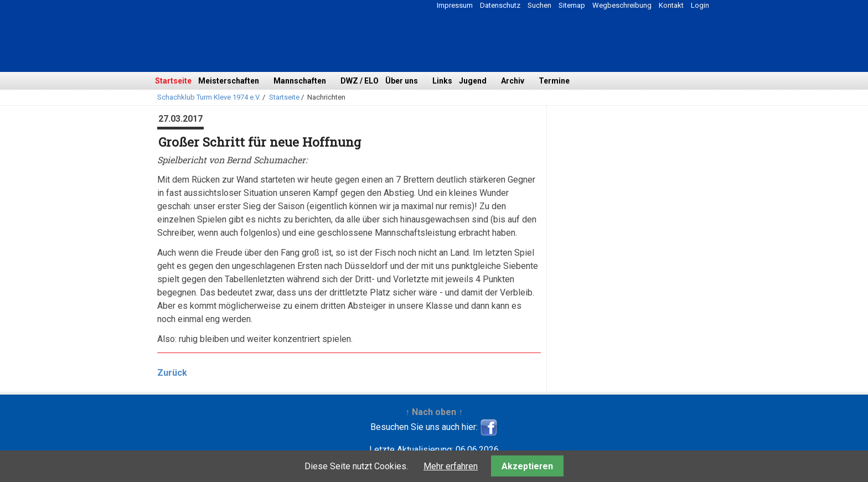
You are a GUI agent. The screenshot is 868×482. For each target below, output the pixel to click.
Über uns (402, 81)
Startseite (173, 81)
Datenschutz (500, 5)
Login (700, 5)
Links (442, 81)
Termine (554, 81)
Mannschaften (300, 81)
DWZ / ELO (360, 81)
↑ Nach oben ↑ (434, 412)
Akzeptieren (527, 466)
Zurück (172, 373)
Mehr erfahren (451, 466)
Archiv (513, 81)
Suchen (539, 5)
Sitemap (572, 5)
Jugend (473, 81)
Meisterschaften (229, 81)
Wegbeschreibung (622, 5)
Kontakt (671, 5)
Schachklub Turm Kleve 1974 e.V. (209, 97)
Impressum (455, 5)
